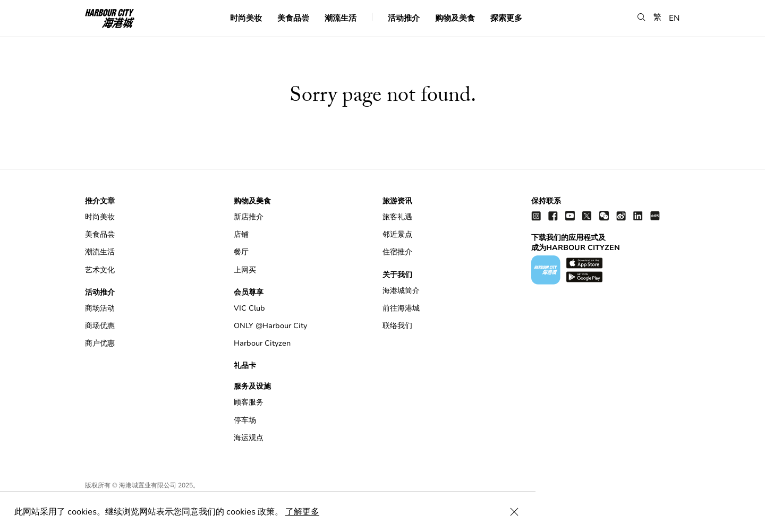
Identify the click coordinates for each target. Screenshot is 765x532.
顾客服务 (249, 402)
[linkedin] (638, 215)
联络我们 (397, 326)
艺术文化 (100, 270)
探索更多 (506, 18)
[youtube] (570, 215)
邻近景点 (397, 234)
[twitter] (587, 215)
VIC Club (249, 308)
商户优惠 (100, 343)
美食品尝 (293, 18)
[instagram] (536, 215)
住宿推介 (397, 252)
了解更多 (304, 512)
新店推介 (249, 217)
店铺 (241, 234)
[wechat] (604, 215)
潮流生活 (341, 18)
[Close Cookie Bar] (744, 512)
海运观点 (249, 438)
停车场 (245, 420)
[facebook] (553, 215)
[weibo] (621, 215)
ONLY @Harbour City (270, 326)
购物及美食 (455, 18)
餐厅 (241, 252)
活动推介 (404, 18)
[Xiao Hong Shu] (655, 215)
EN (674, 18)
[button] (641, 18)
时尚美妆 (246, 18)
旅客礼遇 (397, 217)
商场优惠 (100, 326)
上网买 (245, 270)
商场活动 (100, 308)
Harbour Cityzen (262, 343)
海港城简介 (401, 291)
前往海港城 (401, 308)
